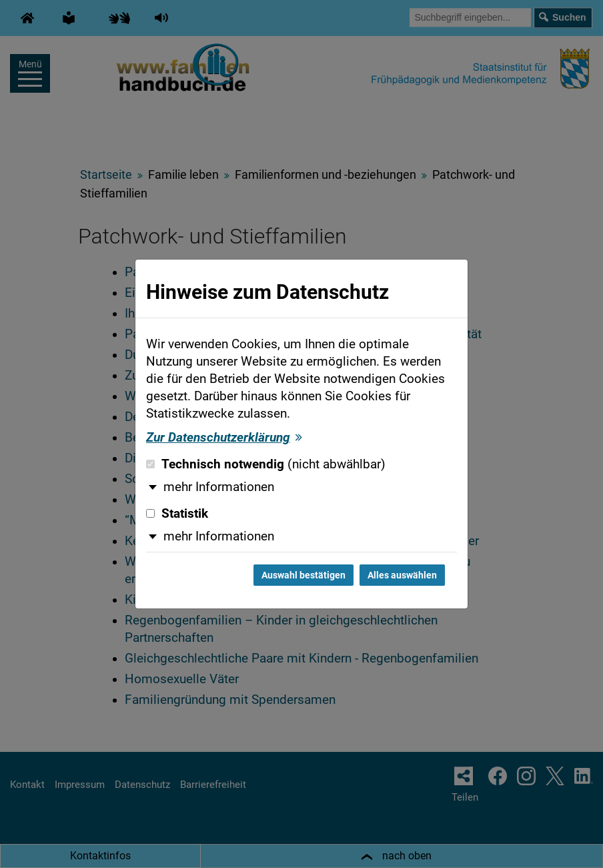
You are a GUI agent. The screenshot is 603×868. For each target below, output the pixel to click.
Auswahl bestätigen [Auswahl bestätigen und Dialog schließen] (304, 575)
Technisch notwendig (266, 464)
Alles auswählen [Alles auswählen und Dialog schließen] (402, 575)
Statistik (177, 514)
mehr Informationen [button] (219, 487)
